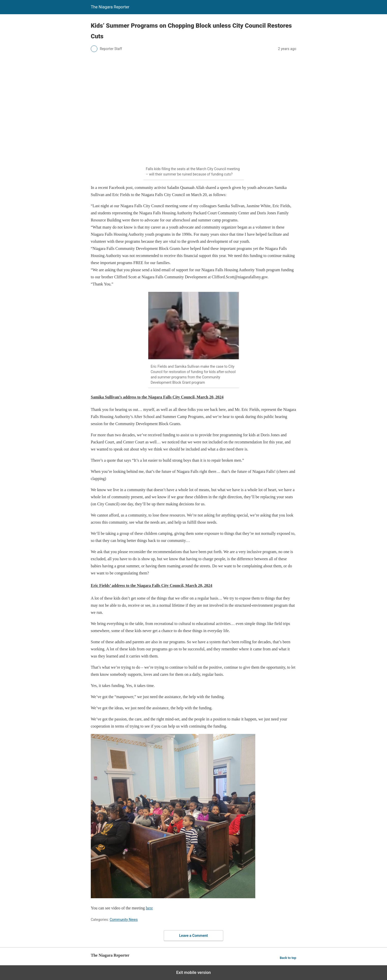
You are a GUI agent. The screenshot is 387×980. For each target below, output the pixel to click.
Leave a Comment (194, 936)
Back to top (288, 958)
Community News (124, 920)
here (150, 908)
